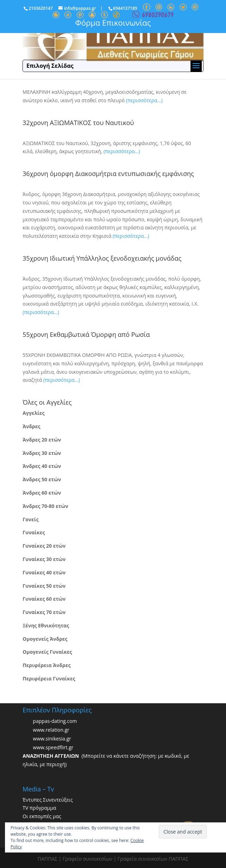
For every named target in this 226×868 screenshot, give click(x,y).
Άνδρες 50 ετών (42, 479)
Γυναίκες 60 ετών (44, 599)
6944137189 (125, 8)
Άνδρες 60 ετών (42, 493)
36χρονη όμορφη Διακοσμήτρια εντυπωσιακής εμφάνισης (108, 174)
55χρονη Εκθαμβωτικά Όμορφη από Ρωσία (86, 334)
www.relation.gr (51, 730)
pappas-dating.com (55, 721)
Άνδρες (31, 426)
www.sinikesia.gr (52, 739)
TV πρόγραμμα (39, 808)
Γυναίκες (34, 532)
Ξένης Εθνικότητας (46, 625)
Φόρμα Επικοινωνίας (113, 22)
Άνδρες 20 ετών (42, 440)
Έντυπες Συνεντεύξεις (48, 800)
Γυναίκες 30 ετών (44, 559)
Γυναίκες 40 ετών (44, 572)
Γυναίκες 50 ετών (44, 586)
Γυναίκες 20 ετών (44, 546)
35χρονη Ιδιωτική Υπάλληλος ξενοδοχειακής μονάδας (102, 258)
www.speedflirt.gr (53, 747)
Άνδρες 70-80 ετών (45, 506)
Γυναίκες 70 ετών (44, 612)
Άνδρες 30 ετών (42, 453)
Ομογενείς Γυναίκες (47, 652)
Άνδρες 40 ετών (42, 466)
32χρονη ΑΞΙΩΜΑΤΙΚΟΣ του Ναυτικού (78, 123)
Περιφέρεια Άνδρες (47, 665)
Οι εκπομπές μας (42, 816)
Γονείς (30, 519)
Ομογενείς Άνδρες (45, 639)
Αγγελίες (33, 413)
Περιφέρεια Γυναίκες (49, 678)
